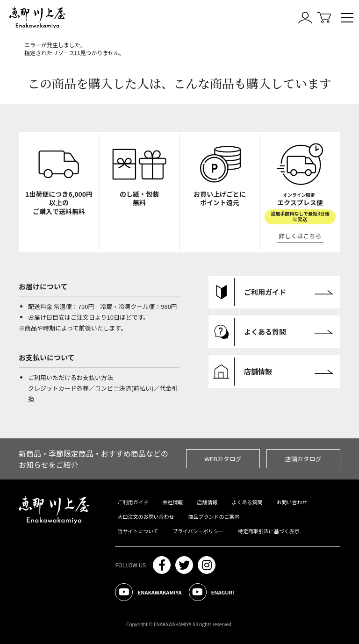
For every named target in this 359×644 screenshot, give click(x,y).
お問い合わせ (292, 502)
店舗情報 (207, 502)
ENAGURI (212, 592)
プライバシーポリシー (198, 531)
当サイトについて (138, 531)
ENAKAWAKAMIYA (148, 592)
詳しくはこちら (300, 236)
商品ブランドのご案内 (214, 516)
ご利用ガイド (133, 502)
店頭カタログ (303, 459)
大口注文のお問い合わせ (146, 516)
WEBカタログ (223, 459)
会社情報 (172, 502)
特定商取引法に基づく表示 (269, 531)
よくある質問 (247, 502)
